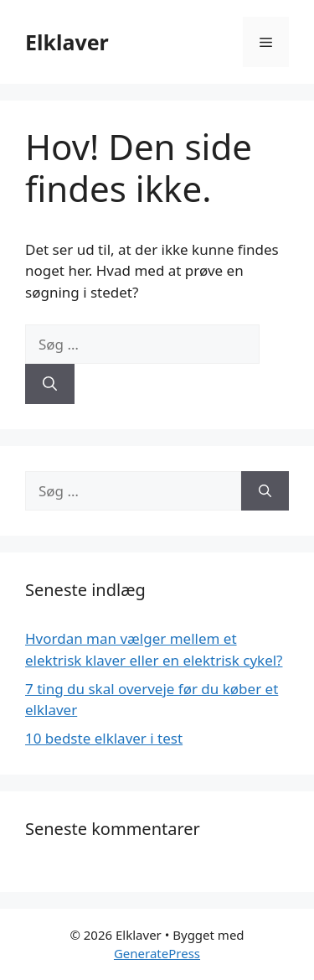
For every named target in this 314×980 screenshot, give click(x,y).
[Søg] (50, 384)
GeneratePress (157, 953)
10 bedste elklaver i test (104, 738)
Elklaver (67, 42)
